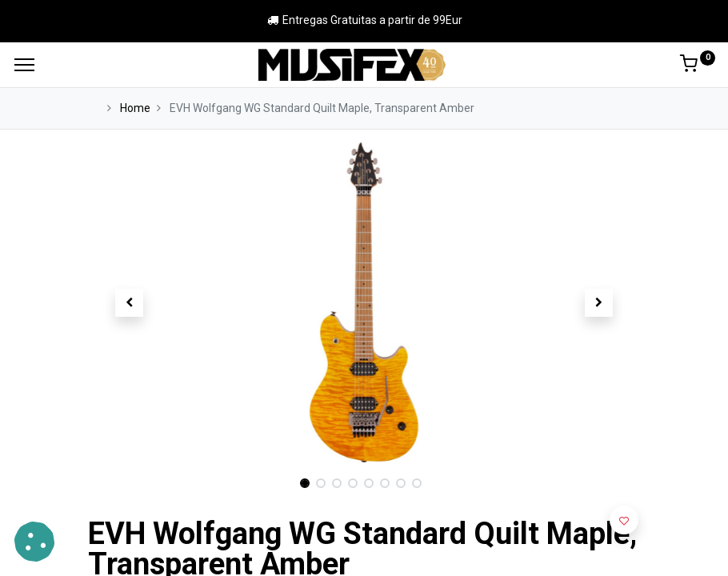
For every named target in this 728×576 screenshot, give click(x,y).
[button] (130, 302)
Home (135, 108)
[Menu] (24, 65)
